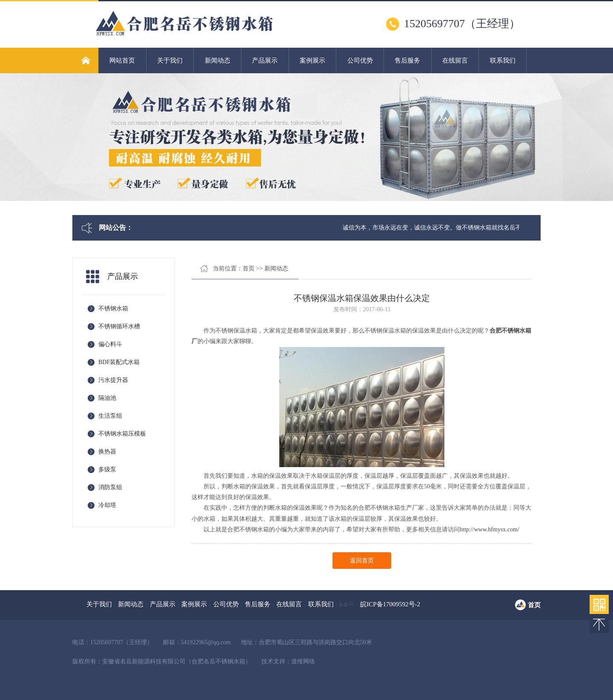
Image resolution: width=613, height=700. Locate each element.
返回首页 (362, 561)
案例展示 (312, 60)
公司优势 (360, 60)
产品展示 (265, 60)
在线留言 (455, 60)
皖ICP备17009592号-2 (390, 604)
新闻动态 (218, 60)
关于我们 (170, 60)
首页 (249, 268)
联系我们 (503, 60)
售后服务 (407, 60)
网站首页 (122, 60)
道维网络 (303, 661)
